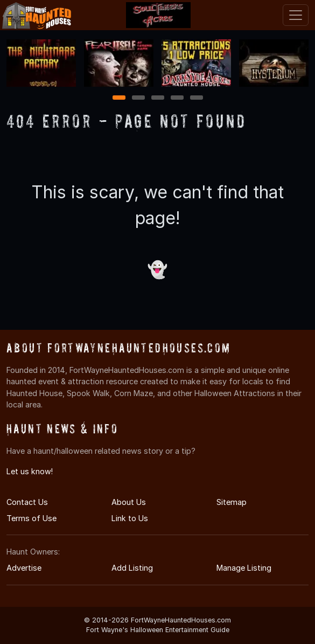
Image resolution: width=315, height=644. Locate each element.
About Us (129, 502)
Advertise (24, 568)
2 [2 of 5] (138, 98)
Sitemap (232, 502)
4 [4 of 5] (177, 98)
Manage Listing (244, 568)
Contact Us (27, 502)
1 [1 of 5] (119, 98)
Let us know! (30, 471)
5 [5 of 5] (196, 98)
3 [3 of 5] (158, 98)
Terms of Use (31, 518)
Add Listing (132, 568)
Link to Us (130, 518)
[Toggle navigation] (296, 15)
